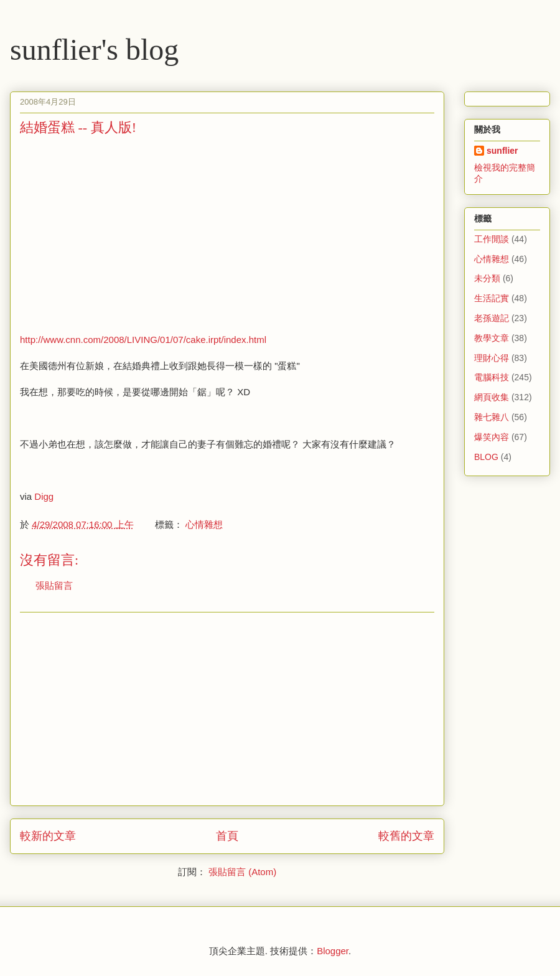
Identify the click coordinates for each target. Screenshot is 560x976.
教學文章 (492, 338)
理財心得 (492, 358)
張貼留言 (54, 585)
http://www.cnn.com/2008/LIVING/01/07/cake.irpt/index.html (143, 340)
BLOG (486, 457)
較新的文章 (48, 836)
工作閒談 (492, 239)
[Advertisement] (124, 233)
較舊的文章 (406, 836)
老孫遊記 (492, 318)
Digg (44, 496)
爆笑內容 (492, 437)
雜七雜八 (492, 417)
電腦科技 (492, 377)
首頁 (227, 836)
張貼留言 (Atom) (242, 872)
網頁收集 (492, 397)
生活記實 (492, 298)
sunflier (502, 151)
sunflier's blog (94, 49)
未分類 (487, 278)
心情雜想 (204, 524)
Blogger (333, 951)
